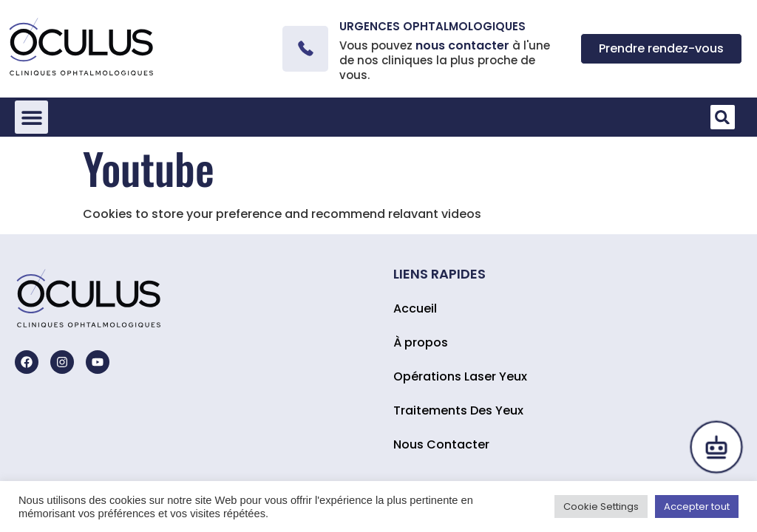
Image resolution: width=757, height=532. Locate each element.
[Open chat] (716, 447)
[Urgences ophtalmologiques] (305, 49)
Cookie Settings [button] (601, 507)
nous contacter (462, 45)
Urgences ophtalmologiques (432, 26)
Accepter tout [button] (697, 507)
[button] (31, 117)
